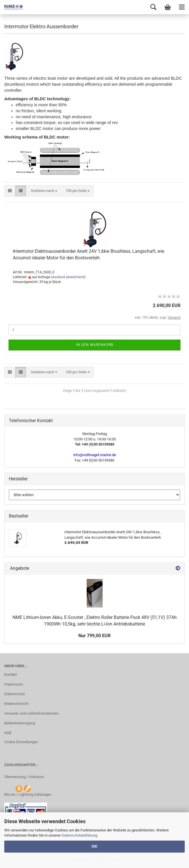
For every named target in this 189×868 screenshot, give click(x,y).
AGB (8, 733)
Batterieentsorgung (20, 723)
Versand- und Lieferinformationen (31, 713)
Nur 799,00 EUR (94, 636)
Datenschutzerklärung (79, 835)
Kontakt (11, 674)
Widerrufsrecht (16, 704)
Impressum (14, 684)
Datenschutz (15, 694)
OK (94, 846)
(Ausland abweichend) (68, 277)
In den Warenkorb (95, 345)
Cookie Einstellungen (21, 742)
